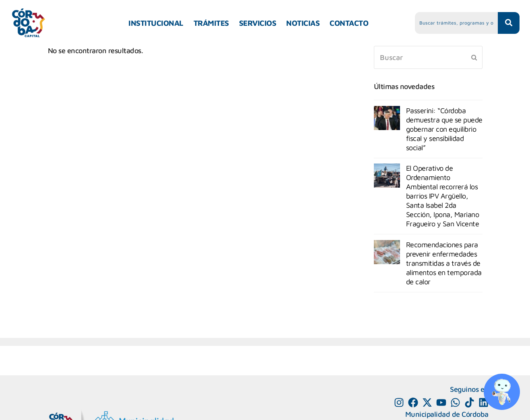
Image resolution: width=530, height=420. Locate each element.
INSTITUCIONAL (156, 23)
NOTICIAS (303, 23)
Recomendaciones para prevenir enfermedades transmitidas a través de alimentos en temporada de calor (444, 263)
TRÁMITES (211, 23)
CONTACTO (349, 23)
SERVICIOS (258, 23)
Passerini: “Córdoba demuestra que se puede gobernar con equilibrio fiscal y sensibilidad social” (444, 129)
